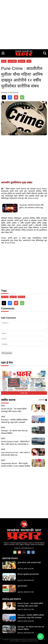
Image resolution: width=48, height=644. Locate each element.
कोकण (3, 406)
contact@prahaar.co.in (27, 548)
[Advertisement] (24, 24)
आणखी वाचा (43, 400)
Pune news (22, 297)
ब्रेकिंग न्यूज (22, 61)
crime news (5, 297)
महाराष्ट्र (4, 61)
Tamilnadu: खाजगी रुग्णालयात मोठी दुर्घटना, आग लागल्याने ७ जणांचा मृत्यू (31, 206)
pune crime (13, 297)
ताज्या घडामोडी (12, 61)
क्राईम (29, 61)
